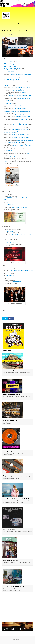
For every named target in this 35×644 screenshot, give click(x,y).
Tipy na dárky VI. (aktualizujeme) (9, 475)
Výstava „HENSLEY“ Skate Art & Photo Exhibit (20, 95)
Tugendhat (21, 89)
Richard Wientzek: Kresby (23, 120)
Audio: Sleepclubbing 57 (8, 451)
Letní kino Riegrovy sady (10, 67)
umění (20, 35)
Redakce (14, 33)
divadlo (7, 35)
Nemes (28, 154)
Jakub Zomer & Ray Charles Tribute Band (19, 206)
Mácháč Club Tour (12, 236)
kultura (16, 35)
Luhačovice (9, 150)
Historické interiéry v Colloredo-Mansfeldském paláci (17, 112)
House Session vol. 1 (12, 203)
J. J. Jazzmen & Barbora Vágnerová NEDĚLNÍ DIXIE (21, 270)
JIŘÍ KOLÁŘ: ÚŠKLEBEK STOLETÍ (19, 81)
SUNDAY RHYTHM (16, 282)
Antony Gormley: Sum (22, 123)
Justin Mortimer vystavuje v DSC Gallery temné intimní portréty (16, 587)
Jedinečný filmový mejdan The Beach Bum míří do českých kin (16, 499)
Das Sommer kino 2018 (9, 78)
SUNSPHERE (10, 204)
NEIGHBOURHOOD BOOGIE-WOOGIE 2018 (14, 73)
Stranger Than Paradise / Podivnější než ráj (21, 75)
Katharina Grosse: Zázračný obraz (20, 129)
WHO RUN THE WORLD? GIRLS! (20, 208)
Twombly (20, 152)
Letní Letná (7, 63)
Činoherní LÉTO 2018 (9, 62)
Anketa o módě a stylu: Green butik (10, 561)
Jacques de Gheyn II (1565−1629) (24, 116)
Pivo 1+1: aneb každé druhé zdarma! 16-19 (21, 235)
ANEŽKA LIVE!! (7, 86)
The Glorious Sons (11, 275)
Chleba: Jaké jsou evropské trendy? (10, 420)
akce (4, 35)
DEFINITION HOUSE (12, 231)
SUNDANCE (10, 277)
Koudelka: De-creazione (18, 128)
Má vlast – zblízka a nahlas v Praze (12, 68)
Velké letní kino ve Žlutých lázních (12, 65)
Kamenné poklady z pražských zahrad (20, 105)
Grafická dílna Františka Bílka (17, 115)
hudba (13, 35)
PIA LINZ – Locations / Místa (15, 97)
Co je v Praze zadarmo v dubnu (9, 371)
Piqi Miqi (9, 238)
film (10, 35)
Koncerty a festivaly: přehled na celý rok (11, 395)
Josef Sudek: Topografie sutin (19, 91)
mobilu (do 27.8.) (17, 94)
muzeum (18, 149)
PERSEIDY (6, 162)
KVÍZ (11, 279)
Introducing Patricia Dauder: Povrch (21, 137)
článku (9, 160)
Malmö (15, 152)
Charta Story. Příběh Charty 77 (20, 144)
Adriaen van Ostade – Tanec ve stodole (23, 146)
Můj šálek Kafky (12, 157)
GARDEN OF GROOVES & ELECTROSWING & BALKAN (19, 272)
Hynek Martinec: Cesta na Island (21, 125)
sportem (24, 92)
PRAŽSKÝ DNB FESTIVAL (13, 243)
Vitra (16, 154)
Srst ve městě (11, 71)
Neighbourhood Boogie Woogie (11, 80)
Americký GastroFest (9, 70)
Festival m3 (7, 84)
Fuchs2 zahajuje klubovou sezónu (10, 530)
